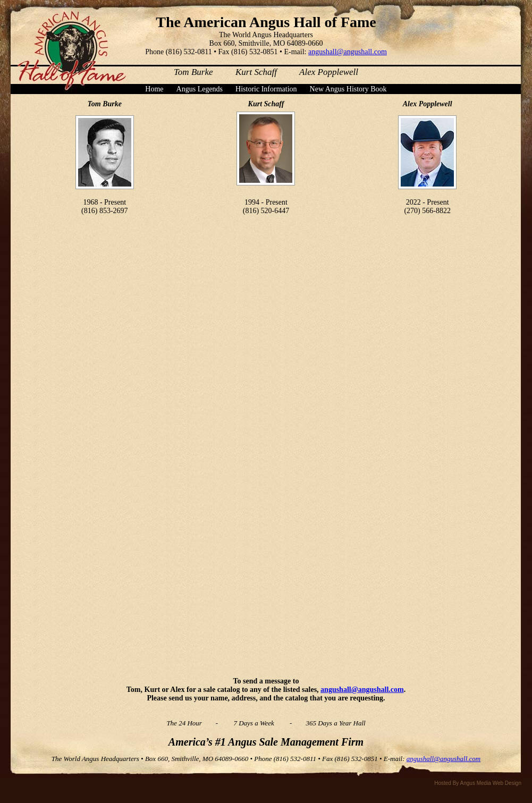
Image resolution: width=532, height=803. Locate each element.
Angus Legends (200, 89)
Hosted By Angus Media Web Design (478, 783)
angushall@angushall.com (348, 52)
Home (154, 89)
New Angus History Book (348, 89)
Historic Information (266, 89)
